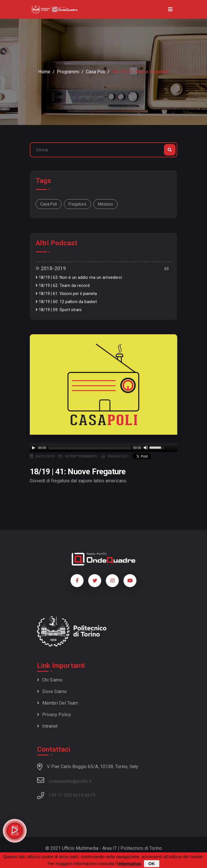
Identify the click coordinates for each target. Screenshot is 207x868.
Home (44, 72)
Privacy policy (54, 715)
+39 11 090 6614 (66, 795)
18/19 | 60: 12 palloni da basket (66, 302)
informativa (129, 864)
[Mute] (146, 448)
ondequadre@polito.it (64, 780)
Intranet (47, 726)
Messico (106, 204)
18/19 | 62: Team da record (63, 286)
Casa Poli (96, 72)
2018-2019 (51, 268)
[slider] (90, 448)
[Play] (34, 448)
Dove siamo (52, 691)
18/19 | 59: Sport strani (59, 310)
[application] (103, 448)
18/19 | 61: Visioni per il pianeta (66, 294)
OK (152, 864)
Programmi (68, 72)
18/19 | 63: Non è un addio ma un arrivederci (79, 278)
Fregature (77, 204)
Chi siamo (50, 680)
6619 (90, 795)
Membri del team (58, 703)
